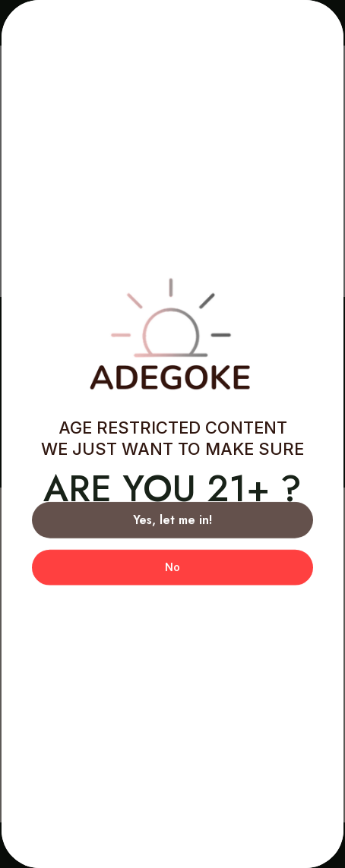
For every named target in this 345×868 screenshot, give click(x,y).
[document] (172, 434)
